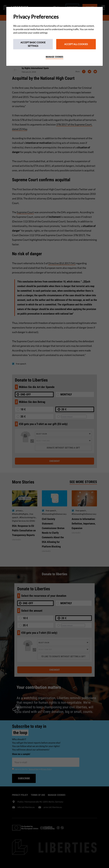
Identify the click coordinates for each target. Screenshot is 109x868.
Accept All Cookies (76, 44)
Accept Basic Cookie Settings (33, 44)
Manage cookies (54, 57)
